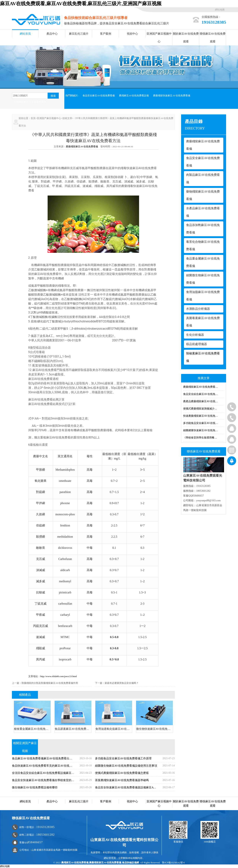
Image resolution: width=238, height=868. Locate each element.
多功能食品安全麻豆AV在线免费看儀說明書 (204, 423)
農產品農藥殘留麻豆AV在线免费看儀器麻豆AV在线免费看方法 (204, 401)
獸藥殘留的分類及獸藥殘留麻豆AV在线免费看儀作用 (50, 683)
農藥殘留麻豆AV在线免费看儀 (82, 146)
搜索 (53, 96)
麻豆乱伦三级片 (79, 34)
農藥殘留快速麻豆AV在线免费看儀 (172, 96)
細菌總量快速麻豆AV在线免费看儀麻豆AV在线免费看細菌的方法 (204, 430)
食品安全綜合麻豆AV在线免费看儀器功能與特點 (204, 394)
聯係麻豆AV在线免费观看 (213, 38)
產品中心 (52, 34)
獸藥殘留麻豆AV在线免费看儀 (30, 102)
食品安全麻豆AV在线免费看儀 (99, 96)
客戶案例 (106, 34)
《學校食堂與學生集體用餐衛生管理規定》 (204, 438)
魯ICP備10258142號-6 (173, 863)
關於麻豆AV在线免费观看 (186, 38)
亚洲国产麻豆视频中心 (159, 38)
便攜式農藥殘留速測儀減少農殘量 (203, 409)
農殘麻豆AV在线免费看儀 (75, 863)
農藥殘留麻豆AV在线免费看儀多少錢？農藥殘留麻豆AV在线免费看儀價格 (204, 387)
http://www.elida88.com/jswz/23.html (59, 676)
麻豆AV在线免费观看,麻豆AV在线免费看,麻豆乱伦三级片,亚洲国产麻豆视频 (81, 4)
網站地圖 (220, 10)
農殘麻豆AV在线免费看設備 (134, 96)
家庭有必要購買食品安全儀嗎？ (122, 683)
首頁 (33, 118)
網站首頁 (25, 34)
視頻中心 (132, 34)
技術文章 (67, 118)
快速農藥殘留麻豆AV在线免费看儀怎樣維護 (204, 416)
